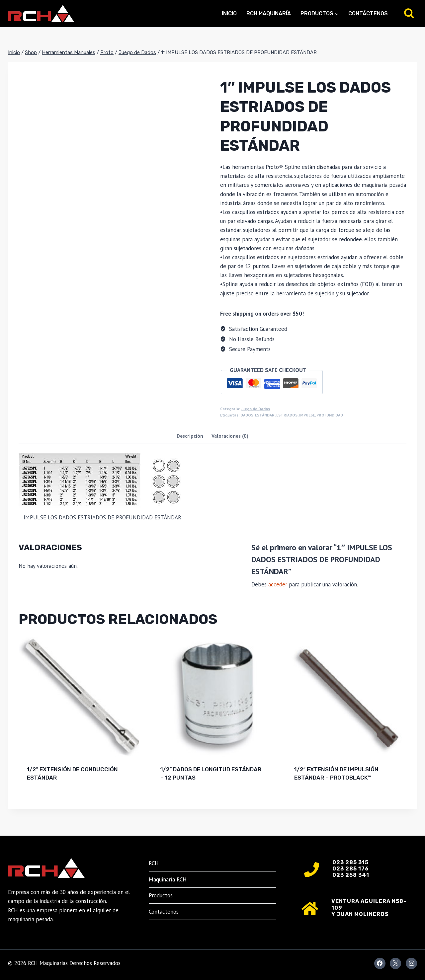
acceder (278, 584)
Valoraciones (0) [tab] (230, 436)
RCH (154, 863)
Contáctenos (368, 13)
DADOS (247, 415)
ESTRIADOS (287, 415)
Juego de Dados (255, 409)
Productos (161, 895)
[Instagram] (411, 963)
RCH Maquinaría (269, 13)
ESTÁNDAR (265, 415)
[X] (395, 963)
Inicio (229, 13)
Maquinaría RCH (168, 879)
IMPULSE (307, 415)
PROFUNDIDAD (330, 415)
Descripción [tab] (190, 436)
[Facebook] (380, 963)
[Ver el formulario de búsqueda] (409, 14)
